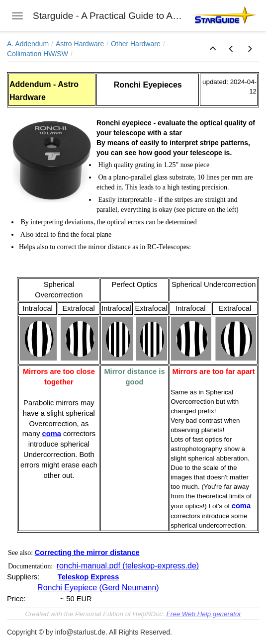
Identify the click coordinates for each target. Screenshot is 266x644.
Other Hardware (136, 44)
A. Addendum (28, 44)
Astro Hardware (80, 44)
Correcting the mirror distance (87, 552)
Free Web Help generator (204, 614)
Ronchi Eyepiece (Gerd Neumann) (98, 588)
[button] (213, 49)
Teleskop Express (89, 577)
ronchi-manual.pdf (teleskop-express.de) (128, 566)
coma (52, 434)
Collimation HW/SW (38, 54)
